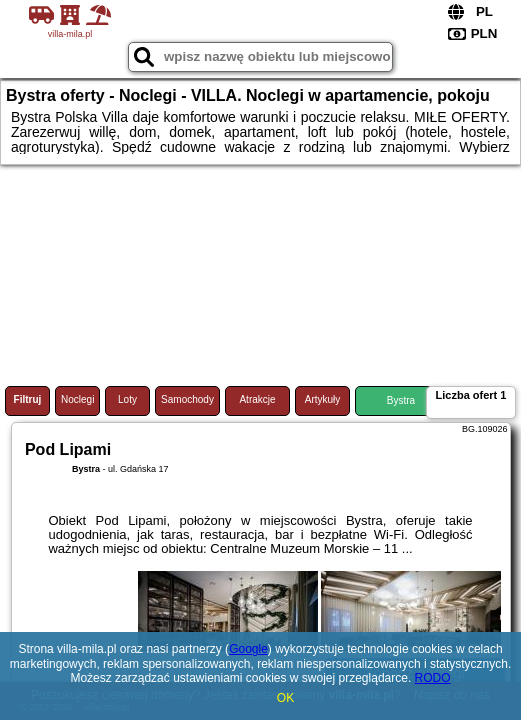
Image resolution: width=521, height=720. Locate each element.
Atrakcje (257, 399)
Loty (127, 399)
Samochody (187, 399)
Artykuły (323, 399)
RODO (433, 678)
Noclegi (77, 399)
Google (248, 649)
